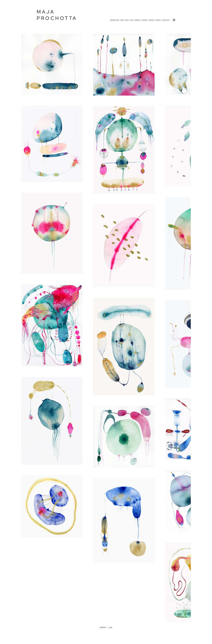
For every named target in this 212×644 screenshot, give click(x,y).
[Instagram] (174, 20)
